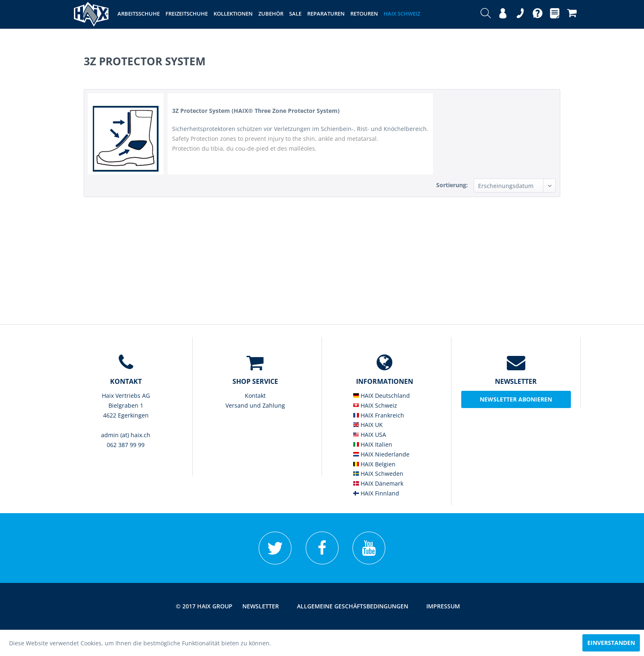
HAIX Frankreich (379, 415)
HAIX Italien (373, 444)
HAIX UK (368, 425)
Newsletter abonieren (516, 399)
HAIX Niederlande (381, 454)
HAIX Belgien (374, 464)
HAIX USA (370, 435)
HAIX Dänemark (378, 483)
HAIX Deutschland (382, 396)
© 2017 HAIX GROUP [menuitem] (204, 606)
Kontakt (255, 396)
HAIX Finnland (376, 493)
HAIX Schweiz (375, 405)
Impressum (443, 606)
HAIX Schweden (378, 474)
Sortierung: (452, 185)
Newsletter (261, 606)
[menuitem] (486, 14)
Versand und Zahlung (255, 405)
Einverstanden (611, 643)
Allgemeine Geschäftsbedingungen (353, 606)
